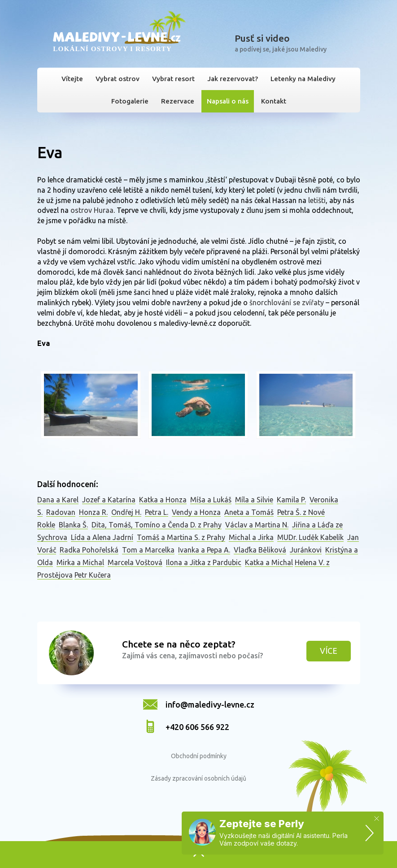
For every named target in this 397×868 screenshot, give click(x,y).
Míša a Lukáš (211, 500)
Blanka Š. (73, 525)
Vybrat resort (173, 79)
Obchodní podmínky (199, 756)
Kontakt (274, 101)
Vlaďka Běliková (260, 550)
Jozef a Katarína (109, 500)
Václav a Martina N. (257, 525)
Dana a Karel (58, 500)
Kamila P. (291, 500)
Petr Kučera (93, 575)
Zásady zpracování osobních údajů (198, 778)
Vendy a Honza (196, 512)
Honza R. (93, 512)
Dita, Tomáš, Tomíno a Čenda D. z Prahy (157, 525)
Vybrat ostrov (118, 79)
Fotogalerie (130, 101)
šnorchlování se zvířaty (287, 302)
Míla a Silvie (254, 500)
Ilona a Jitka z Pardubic (204, 562)
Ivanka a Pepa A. (204, 550)
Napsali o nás (228, 101)
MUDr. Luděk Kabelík (310, 537)
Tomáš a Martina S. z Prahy (181, 537)
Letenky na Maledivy (303, 79)
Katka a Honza (163, 500)
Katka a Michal (269, 562)
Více (329, 651)
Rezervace (178, 101)
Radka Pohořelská (89, 550)
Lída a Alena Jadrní (102, 537)
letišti (317, 200)
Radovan (61, 512)
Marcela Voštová (135, 562)
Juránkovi (306, 550)
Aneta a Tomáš (249, 512)
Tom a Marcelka (148, 550)
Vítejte (72, 79)
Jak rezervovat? (233, 79)
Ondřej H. (126, 512)
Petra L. (157, 512)
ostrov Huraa (92, 210)
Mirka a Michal (80, 562)
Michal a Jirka (251, 537)
